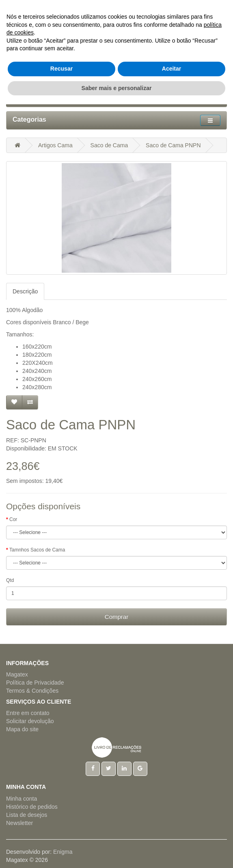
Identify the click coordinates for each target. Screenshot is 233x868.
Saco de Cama (109, 145)
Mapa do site (22, 729)
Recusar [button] (61, 832)
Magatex (17, 674)
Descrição (25, 291)
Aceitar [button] (172, 832)
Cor (13, 519)
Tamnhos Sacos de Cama (37, 550)
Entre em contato (28, 713)
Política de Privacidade (35, 683)
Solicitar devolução (30, 721)
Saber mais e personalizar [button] (117, 851)
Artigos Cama (55, 145)
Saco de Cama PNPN (173, 145)
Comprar (116, 617)
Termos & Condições (32, 691)
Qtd (10, 580)
